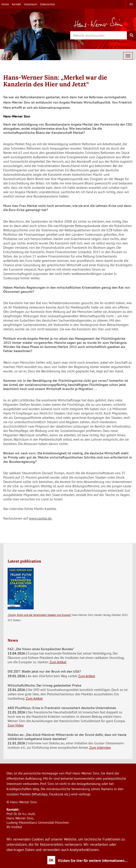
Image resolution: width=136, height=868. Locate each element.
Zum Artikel (58, 662)
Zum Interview (100, 747)
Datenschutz (48, 4)
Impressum (31, 4)
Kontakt (16, 4)
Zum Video (16, 725)
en (131, 4)
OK (51, 860)
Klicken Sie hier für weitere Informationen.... (93, 861)
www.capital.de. (41, 518)
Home (5, 4)
